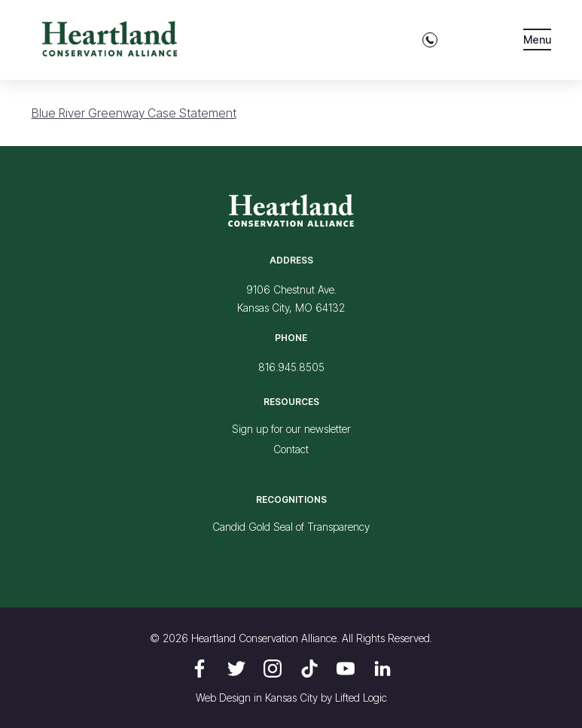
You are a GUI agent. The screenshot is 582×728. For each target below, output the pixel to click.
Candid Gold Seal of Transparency (291, 527)
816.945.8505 (291, 367)
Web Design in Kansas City (257, 698)
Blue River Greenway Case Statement (134, 113)
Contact (291, 449)
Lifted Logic (361, 698)
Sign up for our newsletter (291, 429)
